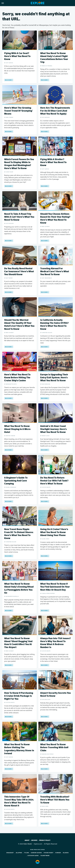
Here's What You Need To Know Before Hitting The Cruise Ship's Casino (17, 378)
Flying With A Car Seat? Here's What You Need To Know (17, 56)
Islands (66, 853)
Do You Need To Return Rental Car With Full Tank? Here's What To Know (54, 481)
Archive (34, 840)
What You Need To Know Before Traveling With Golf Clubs (54, 747)
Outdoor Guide (33, 855)
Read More (8, 80)
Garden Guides (36, 853)
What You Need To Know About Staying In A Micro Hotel (17, 429)
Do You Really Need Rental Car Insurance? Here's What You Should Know (19, 271)
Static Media (27, 844)
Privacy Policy (45, 840)
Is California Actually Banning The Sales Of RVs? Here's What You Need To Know (54, 325)
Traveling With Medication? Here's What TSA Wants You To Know (55, 800)
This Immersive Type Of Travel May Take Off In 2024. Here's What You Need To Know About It (19, 801)
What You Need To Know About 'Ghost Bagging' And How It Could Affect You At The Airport (18, 643)
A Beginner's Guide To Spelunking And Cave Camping (16, 481)
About (27, 840)
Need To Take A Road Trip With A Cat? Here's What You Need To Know (19, 217)
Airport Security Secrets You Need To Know (55, 694)
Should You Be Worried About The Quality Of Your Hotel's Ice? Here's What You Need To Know (19, 325)
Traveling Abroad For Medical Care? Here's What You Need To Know (55, 271)
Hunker (58, 853)
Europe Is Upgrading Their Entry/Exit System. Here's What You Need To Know (54, 378)
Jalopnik (19, 853)
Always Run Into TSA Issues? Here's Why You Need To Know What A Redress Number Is (55, 643)
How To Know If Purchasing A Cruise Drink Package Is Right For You (19, 696)
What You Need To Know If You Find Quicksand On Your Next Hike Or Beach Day (55, 587)
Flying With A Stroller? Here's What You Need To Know (53, 162)
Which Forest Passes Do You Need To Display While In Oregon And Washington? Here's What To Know (19, 164)
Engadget (10, 853)
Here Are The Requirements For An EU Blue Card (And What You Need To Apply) (55, 111)
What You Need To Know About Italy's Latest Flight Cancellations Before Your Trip (54, 58)
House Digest (48, 853)
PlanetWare (45, 855)
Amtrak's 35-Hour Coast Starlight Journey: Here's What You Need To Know (53, 429)
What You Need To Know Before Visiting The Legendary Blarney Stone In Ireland (19, 749)
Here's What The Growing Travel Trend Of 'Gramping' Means (18, 111)
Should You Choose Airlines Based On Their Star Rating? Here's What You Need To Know (55, 218)
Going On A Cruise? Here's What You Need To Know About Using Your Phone (54, 532)
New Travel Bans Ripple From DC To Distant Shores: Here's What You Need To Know (19, 534)
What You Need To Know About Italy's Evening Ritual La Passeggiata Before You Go (19, 588)
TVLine (26, 853)
